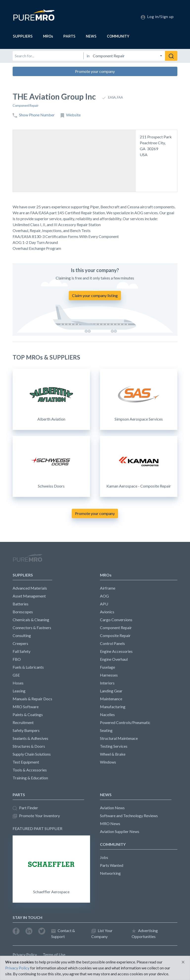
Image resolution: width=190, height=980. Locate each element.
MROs (48, 36)
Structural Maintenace (119, 738)
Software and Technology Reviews (129, 816)
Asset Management (29, 596)
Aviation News (112, 808)
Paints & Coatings (28, 714)
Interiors (107, 683)
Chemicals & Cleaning (31, 620)
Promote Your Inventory (36, 816)
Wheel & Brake (113, 754)
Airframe (108, 588)
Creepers (20, 643)
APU (104, 604)
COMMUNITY (118, 36)
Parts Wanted (112, 865)
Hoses (18, 683)
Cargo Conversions (116, 620)
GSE (16, 675)
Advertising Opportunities (145, 933)
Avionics (107, 612)
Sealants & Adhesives (30, 738)
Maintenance (111, 699)
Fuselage (107, 667)
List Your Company (102, 933)
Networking (110, 873)
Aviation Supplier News (120, 831)
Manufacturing (113, 707)
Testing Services (114, 746)
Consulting (22, 635)
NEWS (91, 36)
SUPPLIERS (23, 36)
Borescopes (23, 612)
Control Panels (112, 643)
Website (71, 115)
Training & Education (30, 778)
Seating (106, 730)
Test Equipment (26, 762)
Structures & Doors (29, 746)
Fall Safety (22, 651)
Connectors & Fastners (32, 628)
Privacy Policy (25, 954)
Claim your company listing (95, 295)
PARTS (69, 36)
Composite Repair (115, 635)
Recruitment (23, 722)
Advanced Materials (30, 588)
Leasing (19, 691)
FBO (17, 659)
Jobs (104, 857)
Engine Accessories (116, 651)
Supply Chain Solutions (32, 754)
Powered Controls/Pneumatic (125, 722)
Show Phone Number (34, 115)
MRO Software (26, 707)
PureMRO (27, 560)
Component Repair (26, 106)
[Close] (183, 962)
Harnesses (109, 675)
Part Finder (25, 808)
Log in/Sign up (157, 17)
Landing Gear (111, 691)
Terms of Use (54, 954)
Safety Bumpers (26, 730)
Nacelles (107, 714)
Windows (108, 762)
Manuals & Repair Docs (32, 699)
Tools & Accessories (30, 770)
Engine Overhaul (114, 659)
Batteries (21, 604)
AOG (104, 596)
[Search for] (48, 56)
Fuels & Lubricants (28, 667)
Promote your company (95, 71)
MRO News (110, 823)
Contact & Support (63, 933)
